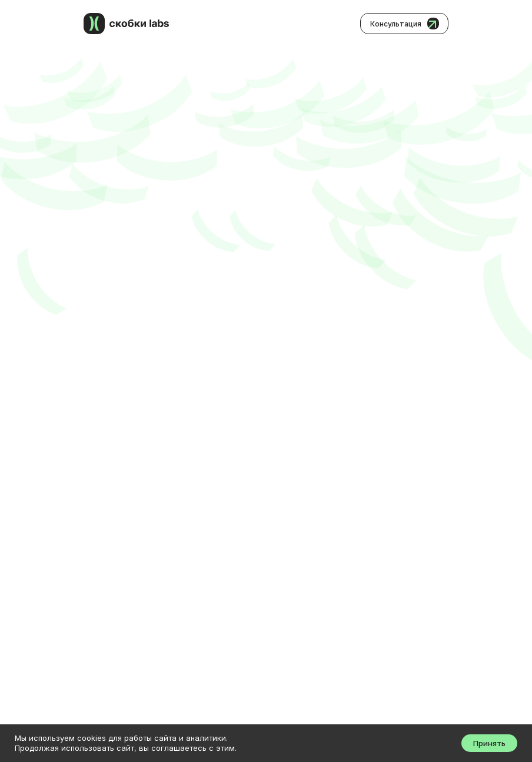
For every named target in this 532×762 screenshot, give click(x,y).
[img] (94, 24)
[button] (404, 24)
